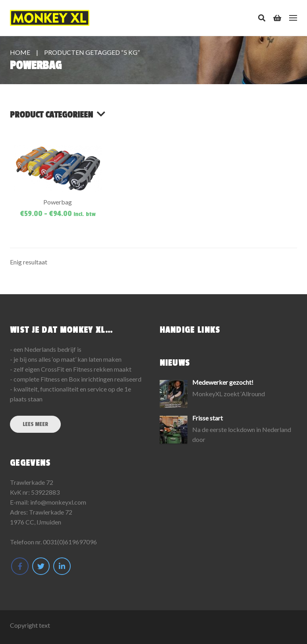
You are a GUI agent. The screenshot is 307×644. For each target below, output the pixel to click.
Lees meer (35, 424)
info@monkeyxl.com (58, 502)
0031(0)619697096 (70, 542)
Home (20, 52)
